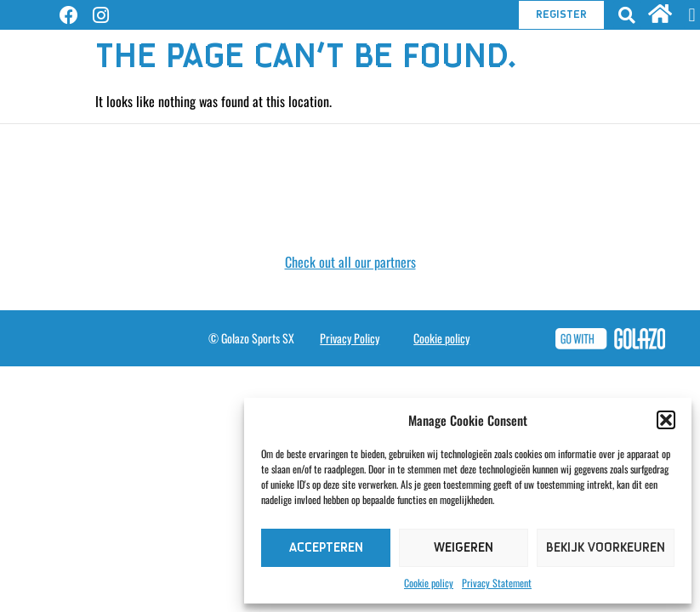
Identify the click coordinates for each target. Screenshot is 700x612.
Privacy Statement (497, 583)
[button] (666, 420)
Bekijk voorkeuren (606, 548)
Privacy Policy (350, 338)
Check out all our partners (350, 262)
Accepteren (326, 548)
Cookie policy (429, 583)
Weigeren (464, 548)
